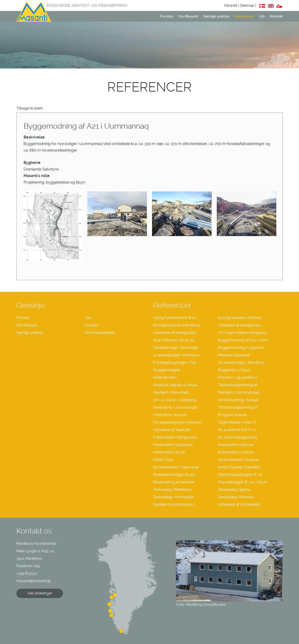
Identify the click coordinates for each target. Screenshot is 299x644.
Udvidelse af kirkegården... (240, 325)
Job (262, 16)
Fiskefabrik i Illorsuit (170, 415)
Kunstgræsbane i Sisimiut (240, 318)
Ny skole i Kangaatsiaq (237, 437)
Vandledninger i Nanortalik (176, 348)
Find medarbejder (100, 333)
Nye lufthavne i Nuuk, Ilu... (175, 340)
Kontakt (276, 16)
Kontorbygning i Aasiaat (238, 400)
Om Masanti (188, 16)
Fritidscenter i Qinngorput (175, 437)
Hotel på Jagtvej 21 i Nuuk (175, 385)
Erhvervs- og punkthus (238, 377)
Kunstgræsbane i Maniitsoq (176, 325)
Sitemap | (248, 5)
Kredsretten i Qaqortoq (173, 445)
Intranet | (232, 5)
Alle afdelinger (40, 593)
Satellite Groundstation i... (174, 504)
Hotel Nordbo (165, 377)
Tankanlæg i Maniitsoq (172, 490)
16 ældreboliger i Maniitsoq (241, 363)
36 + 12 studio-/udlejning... (176, 400)
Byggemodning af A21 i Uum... (244, 340)
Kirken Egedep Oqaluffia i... (240, 467)
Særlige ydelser (216, 16)
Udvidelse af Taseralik (172, 430)
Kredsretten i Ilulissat (236, 452)
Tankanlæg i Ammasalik (173, 497)
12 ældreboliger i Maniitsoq (176, 355)
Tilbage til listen (30, 108)
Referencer (244, 16)
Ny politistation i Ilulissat (238, 460)
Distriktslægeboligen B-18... (241, 475)
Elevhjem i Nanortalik (171, 392)
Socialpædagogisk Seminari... (178, 422)
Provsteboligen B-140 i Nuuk (242, 482)
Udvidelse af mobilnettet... (240, 504)
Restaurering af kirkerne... (175, 482)
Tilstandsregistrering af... (239, 385)
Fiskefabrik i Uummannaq (175, 407)
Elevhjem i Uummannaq (238, 392)
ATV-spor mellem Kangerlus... (244, 333)
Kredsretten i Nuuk (169, 452)
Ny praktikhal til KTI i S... (238, 430)
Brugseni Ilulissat (233, 415)
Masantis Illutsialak (234, 355)
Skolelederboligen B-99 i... (175, 475)
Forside (166, 16)
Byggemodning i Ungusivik (241, 348)
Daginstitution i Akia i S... (238, 422)
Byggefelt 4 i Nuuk (234, 370)
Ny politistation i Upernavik (176, 467)
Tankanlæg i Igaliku (234, 490)
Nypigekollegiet (166, 370)
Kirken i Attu (163, 460)
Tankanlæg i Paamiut (236, 497)
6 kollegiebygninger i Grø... (176, 363)
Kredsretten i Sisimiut (236, 445)
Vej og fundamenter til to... (175, 318)
